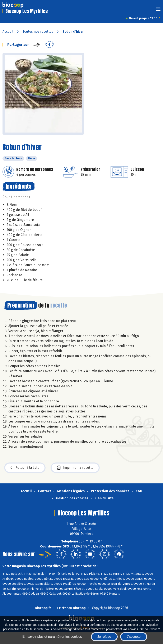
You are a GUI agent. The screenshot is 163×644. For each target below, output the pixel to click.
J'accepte (134, 637)
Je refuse (104, 637)
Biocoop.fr (43, 608)
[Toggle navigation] (158, 10)
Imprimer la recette (75, 468)
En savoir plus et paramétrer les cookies (52, 637)
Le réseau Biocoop (71, 608)
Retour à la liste (25, 468)
